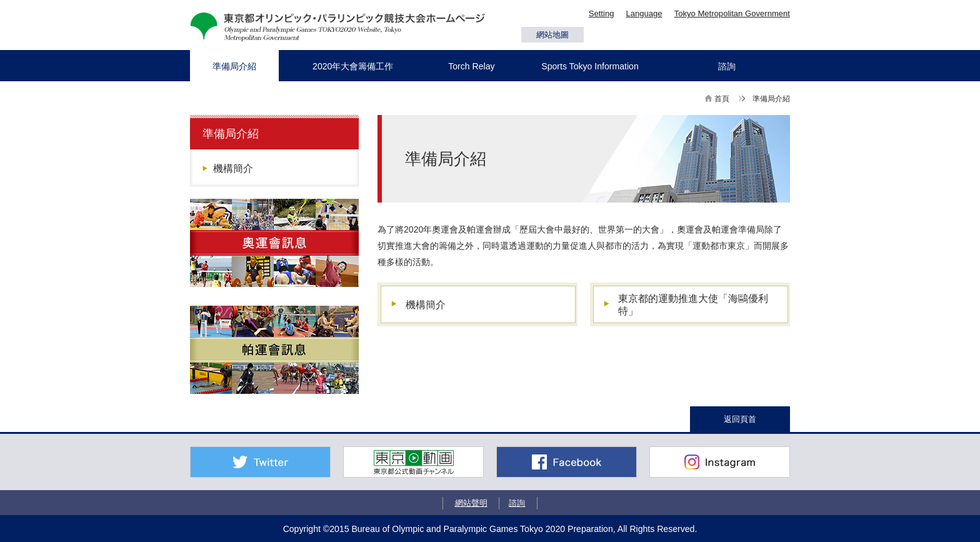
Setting (602, 13)
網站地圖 (552, 35)
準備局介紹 (231, 134)
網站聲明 (471, 503)
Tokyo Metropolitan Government (732, 13)
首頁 (722, 99)
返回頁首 (740, 419)
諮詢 (517, 503)
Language (644, 13)
